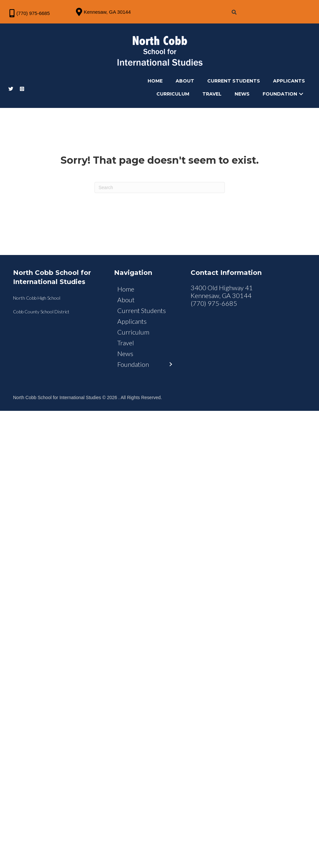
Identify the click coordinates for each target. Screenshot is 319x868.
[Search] (160, 194)
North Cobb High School (37, 305)
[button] (299, 99)
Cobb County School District (41, 318)
